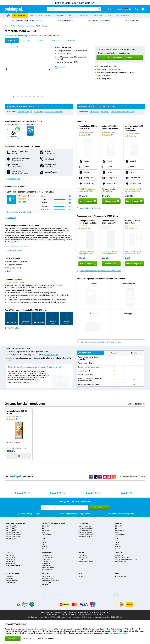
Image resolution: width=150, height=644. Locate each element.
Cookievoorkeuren (87, 617)
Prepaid (81, 559)
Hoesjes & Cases (47, 555)
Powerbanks (46, 559)
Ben (43, 528)
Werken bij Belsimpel (59, 617)
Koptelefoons (46, 563)
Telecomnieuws (83, 557)
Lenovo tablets (10, 563)
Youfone (45, 548)
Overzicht (45, 26)
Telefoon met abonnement (41, 15)
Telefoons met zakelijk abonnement (126, 559)
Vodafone (45, 546)
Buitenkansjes (20, 15)
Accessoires (97, 15)
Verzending (9, 576)
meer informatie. (98, 614)
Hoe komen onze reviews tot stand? (19, 212)
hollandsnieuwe (47, 534)
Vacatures (45, 584)
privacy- (111, 633)
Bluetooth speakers (48, 567)
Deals (118, 574)
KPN (44, 536)
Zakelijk (119, 553)
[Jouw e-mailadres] (65, 508)
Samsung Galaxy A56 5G (13, 534)
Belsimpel (46, 574)
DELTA (44, 532)
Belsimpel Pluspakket (51, 355)
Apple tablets (10, 555)
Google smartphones (85, 536)
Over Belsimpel (47, 576)
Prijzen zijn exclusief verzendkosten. (98, 613)
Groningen (82, 576)
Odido (44, 540)
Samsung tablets (11, 557)
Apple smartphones (85, 526)
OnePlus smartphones (85, 530)
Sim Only (72, 15)
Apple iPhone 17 (11, 526)
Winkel (82, 574)
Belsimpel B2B (120, 555)
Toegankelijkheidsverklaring (51, 580)
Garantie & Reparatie (12, 580)
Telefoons (60, 15)
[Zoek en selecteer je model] (74, 9)
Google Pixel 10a (11, 538)
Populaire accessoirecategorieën (123, 112)
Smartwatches (47, 565)
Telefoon (13, 26)
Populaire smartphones (16, 523)
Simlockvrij (60, 67)
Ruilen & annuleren (11, 582)
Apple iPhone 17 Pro (12, 528)
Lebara (44, 538)
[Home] (8, 15)
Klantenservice (123, 15)
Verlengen (84, 15)
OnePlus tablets (10, 561)
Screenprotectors (47, 557)
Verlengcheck (83, 555)
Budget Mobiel (47, 530)
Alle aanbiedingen (121, 576)
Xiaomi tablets (10, 559)
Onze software (47, 582)
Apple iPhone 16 (11, 530)
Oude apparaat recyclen (86, 561)
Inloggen (119, 9)
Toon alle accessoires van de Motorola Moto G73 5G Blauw (99, 271)
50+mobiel (45, 526)
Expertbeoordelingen (25, 112)
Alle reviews (10, 218)
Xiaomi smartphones (85, 532)
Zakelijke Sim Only (121, 561)
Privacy (69, 617)
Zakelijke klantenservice (122, 557)
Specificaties (38, 112)
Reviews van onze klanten (54, 112)
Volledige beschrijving (14, 250)
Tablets (109, 15)
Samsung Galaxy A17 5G (13, 536)
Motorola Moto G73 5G (33, 26)
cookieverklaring (122, 633)
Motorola (21, 26)
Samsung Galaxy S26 (12, 532)
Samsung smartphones (86, 528)
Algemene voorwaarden (102, 617)
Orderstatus (9, 578)
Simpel (44, 542)
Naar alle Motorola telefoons (88, 208)
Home (7, 26)
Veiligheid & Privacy (48, 578)
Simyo (44, 544)
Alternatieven (94, 112)
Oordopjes (45, 561)
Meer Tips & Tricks (12, 328)
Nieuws (41, 617)
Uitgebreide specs (12, 179)
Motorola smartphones (86, 534)
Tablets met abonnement (13, 565)
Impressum (77, 617)
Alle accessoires (47, 570)
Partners (48, 617)
